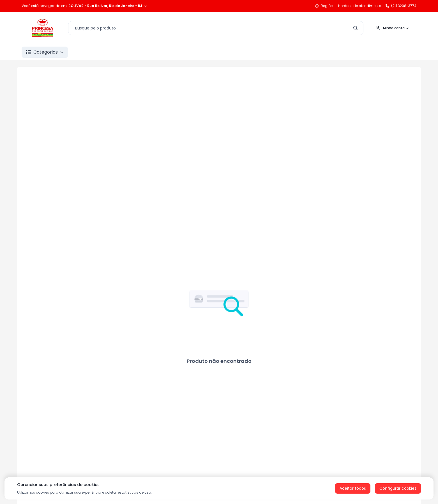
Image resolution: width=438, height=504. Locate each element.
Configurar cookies (398, 488)
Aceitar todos (353, 488)
